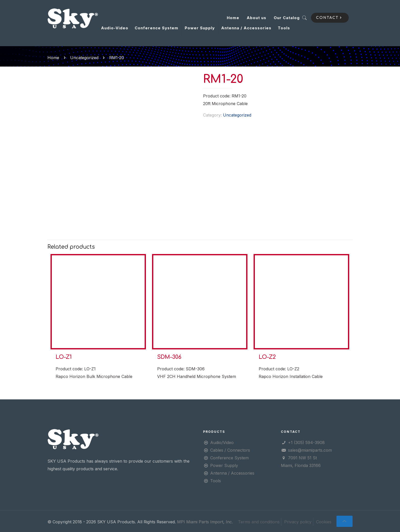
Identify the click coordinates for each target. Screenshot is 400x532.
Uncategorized (84, 58)
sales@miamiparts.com (310, 450)
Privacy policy (298, 522)
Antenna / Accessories (232, 473)
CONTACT (330, 18)
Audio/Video (222, 442)
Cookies (324, 522)
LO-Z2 (267, 357)
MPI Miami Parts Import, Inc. (205, 522)
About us (257, 18)
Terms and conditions (259, 522)
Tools (216, 481)
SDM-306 (169, 357)
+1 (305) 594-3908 (306, 442)
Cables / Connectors (230, 450)
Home (233, 18)
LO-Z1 (64, 357)
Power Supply (224, 465)
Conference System (229, 458)
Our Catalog (287, 18)
